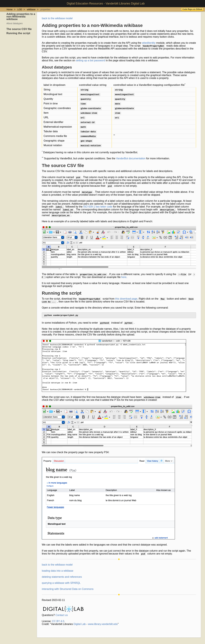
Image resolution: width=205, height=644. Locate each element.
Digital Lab (80, 625)
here (124, 277)
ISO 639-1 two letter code (98, 207)
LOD (20, 9)
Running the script (18, 33)
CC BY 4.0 (58, 622)
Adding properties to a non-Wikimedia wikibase (21, 17)
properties (45, 9)
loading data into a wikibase (58, 571)
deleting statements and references (62, 577)
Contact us (61, 616)
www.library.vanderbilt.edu (103, 625)
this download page (126, 299)
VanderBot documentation (131, 158)
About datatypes (14, 23)
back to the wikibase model (57, 18)
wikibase (31, 9)
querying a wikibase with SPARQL (61, 584)
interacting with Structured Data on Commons (68, 590)
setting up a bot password (90, 60)
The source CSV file (19, 29)
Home (10, 9)
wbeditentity (149, 43)
